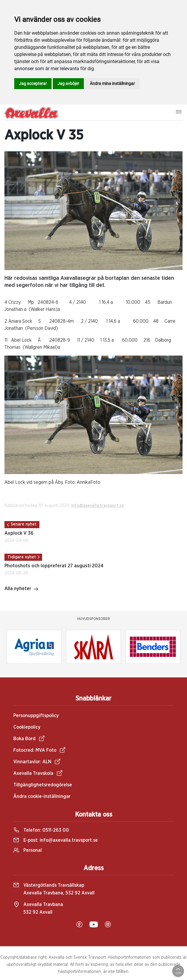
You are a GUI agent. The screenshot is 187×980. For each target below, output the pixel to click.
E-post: (56, 840)
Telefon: (41, 830)
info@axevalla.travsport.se (98, 506)
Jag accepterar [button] (33, 83)
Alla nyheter (21, 589)
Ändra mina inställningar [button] (112, 83)
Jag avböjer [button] (68, 83)
